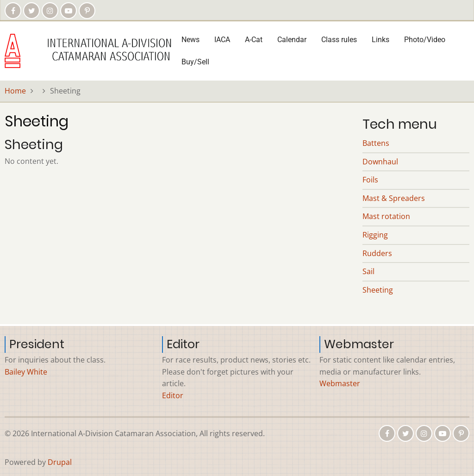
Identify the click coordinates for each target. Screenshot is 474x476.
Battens (376, 143)
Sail (368, 271)
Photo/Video (425, 40)
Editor (173, 395)
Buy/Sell (195, 62)
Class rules (339, 40)
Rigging (375, 235)
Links (380, 40)
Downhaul (380, 162)
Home (15, 91)
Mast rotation (386, 216)
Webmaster (340, 383)
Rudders (377, 253)
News (190, 40)
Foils (370, 180)
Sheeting (378, 290)
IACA (222, 40)
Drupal (60, 462)
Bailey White (26, 372)
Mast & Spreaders (394, 198)
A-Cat (254, 40)
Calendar (292, 40)
